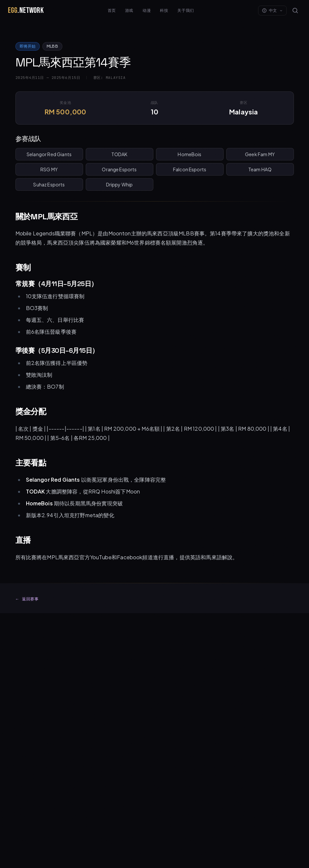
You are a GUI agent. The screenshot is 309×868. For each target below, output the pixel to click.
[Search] (295, 11)
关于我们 (186, 11)
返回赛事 (27, 599)
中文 (272, 11)
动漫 (147, 11)
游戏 (129, 11)
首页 (112, 11)
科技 (164, 11)
